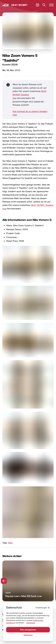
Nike (10, 543)
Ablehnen (28, 635)
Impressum (31, 623)
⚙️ (43, 608)
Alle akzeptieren (28, 630)
